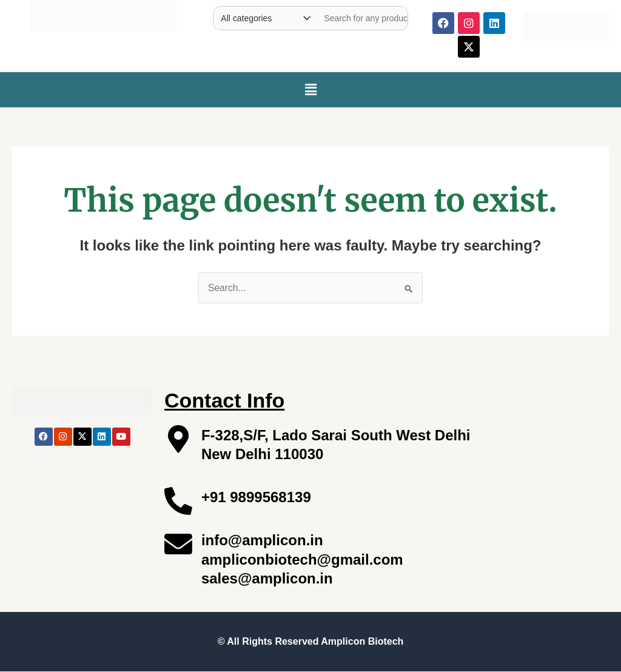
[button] (310, 90)
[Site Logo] (103, 12)
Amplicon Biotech (362, 641)
